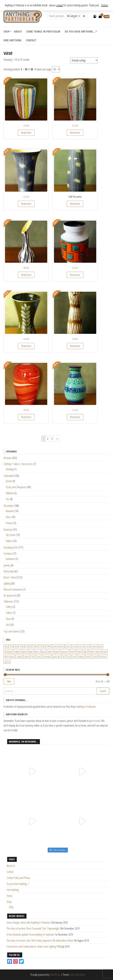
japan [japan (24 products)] (57, 651)
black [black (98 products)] (62, 646)
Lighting (7, 583)
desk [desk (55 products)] (100, 646)
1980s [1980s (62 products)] (49, 646)
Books (9, 481)
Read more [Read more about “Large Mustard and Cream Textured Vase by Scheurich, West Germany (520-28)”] (75, 346)
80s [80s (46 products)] (16, 646)
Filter (9, 681)
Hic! (7, 625)
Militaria (10, 493)
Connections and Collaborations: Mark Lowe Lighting (31, 947)
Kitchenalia (9, 571)
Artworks (10, 511)
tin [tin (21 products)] (64, 657)
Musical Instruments (13, 589)
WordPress (55, 975)
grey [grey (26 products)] (44, 651)
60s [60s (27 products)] (6, 646)
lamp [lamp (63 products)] (79, 651)
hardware (10, 559)
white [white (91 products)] (88, 657)
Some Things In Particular (43, 31)
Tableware (8, 601)
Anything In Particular (86, 707)
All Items (7, 458)
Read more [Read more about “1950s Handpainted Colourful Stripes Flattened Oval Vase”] (26, 133)
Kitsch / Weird (10, 577)
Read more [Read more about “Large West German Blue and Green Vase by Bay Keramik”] (75, 417)
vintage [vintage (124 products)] (81, 657)
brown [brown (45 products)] (80, 646)
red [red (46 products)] (33, 657)
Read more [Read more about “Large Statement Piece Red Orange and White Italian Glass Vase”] (26, 417)
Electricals (8, 530)
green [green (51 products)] (37, 651)
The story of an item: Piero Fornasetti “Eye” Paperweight (33, 928)
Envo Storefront (77, 975)
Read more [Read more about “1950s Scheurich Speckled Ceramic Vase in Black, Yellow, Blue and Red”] (75, 133)
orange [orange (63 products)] (19, 657)
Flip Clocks (11, 535)
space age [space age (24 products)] (57, 657)
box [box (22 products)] (74, 646)
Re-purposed (10, 595)
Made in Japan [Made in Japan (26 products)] (95, 651)
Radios (9, 541)
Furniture (8, 553)
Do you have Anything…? (81, 31)
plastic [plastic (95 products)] (27, 657)
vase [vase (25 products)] (74, 657)
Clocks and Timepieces (16, 487)
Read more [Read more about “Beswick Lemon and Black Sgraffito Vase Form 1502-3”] (26, 204)
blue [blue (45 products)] (68, 646)
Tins (8, 499)
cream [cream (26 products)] (94, 646)
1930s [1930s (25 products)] (22, 646)
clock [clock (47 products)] (87, 646)
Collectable (9, 476)
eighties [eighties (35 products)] (17, 651)
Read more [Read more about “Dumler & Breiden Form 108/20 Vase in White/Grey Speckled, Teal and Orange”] (75, 275)
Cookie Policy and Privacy (18, 878)
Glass (8, 517)
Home (9, 896)
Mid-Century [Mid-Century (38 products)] (9, 657)
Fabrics (9, 613)
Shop (7, 31)
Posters (9, 523)
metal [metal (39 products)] (105, 651)
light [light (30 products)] (85, 651)
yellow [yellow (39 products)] (7, 662)
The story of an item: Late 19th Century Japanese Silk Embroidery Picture (40, 940)
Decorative (8, 506)
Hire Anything (13, 40)
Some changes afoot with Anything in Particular (28, 922)
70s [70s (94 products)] (11, 646)
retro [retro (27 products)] (39, 657)
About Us (11, 866)
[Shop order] (84, 60)
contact (60, 5)
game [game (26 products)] (25, 651)
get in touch (95, 721)
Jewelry (7, 565)
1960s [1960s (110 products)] (35, 646)
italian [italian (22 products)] (50, 651)
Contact (31, 40)
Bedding (10, 469)
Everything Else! (11, 547)
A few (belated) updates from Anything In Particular (30, 934)
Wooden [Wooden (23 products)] (103, 657)
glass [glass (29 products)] (31, 651)
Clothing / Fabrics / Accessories (18, 464)
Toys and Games (11, 631)
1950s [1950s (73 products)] (28, 646)
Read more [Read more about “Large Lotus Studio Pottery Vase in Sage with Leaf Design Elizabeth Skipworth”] (26, 346)
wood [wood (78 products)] (95, 657)
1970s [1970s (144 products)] (42, 646)
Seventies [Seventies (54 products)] (47, 657)
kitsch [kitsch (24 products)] (73, 651)
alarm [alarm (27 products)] (55, 646)
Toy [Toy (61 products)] (69, 657)
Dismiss (105, 5)
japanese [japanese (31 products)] (65, 651)
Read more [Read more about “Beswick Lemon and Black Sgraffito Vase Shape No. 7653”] (75, 204)
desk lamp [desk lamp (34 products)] (8, 651)
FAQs (11, 907)
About (18, 31)
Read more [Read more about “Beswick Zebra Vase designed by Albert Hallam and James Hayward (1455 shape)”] (26, 275)
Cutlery (9, 607)
